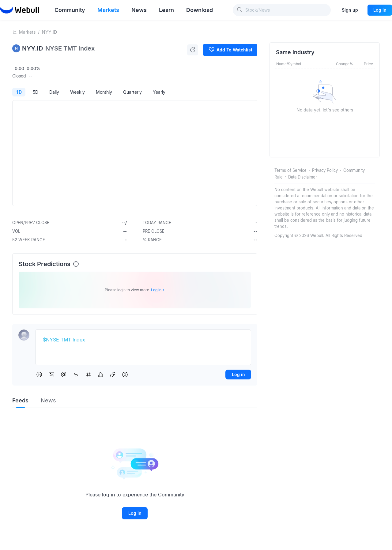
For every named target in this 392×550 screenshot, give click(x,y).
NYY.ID (49, 32)
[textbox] (143, 340)
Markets (27, 32)
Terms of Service (290, 170)
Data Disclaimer (303, 177)
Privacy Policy (325, 170)
